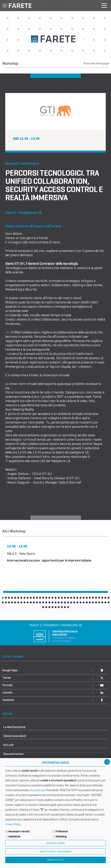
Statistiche (14, 837)
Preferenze (62, 831)
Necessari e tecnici (19, 831)
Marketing (61, 837)
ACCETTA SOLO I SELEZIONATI (56, 852)
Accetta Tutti (55, 860)
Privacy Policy (13, 824)
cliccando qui (37, 790)
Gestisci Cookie (56, 843)
